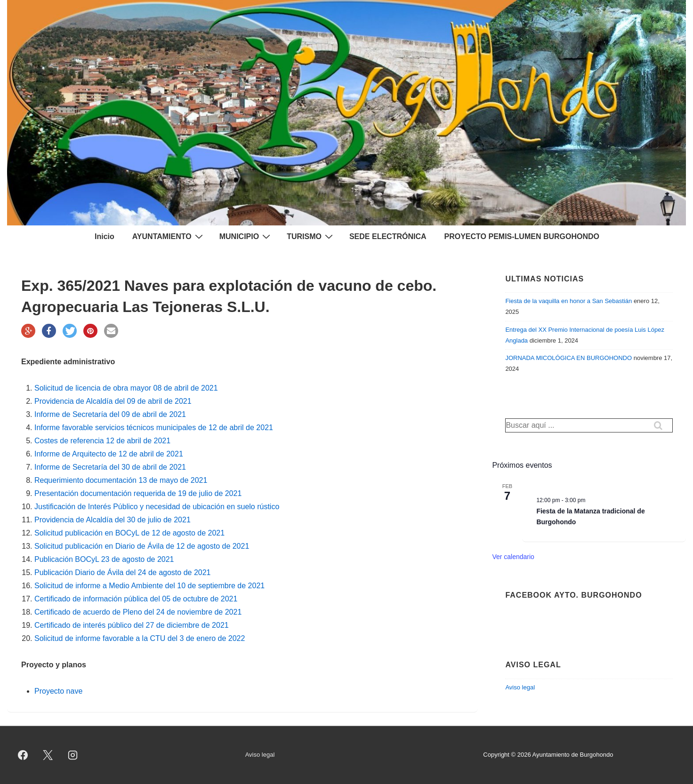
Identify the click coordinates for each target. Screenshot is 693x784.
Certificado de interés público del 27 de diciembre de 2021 (132, 625)
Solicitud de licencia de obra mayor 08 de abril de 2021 (126, 388)
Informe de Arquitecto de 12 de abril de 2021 (109, 454)
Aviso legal (520, 687)
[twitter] (48, 755)
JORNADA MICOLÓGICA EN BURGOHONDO (568, 358)
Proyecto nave (58, 691)
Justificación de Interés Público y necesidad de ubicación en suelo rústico (158, 507)
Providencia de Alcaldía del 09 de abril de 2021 (113, 401)
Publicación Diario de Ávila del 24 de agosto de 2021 (122, 572)
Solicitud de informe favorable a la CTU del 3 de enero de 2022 (140, 638)
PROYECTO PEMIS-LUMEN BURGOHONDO (522, 236)
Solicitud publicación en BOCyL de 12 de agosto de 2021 (129, 533)
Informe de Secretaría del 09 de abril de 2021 (110, 414)
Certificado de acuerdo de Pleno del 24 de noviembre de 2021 (138, 612)
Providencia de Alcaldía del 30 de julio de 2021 (113, 520)
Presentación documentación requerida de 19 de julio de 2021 (138, 493)
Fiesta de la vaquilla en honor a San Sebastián (568, 301)
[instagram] (73, 755)
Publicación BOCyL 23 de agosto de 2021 (104, 559)
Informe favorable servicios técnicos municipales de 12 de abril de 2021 (154, 428)
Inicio (105, 236)
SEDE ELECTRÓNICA (388, 236)
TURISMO (311, 236)
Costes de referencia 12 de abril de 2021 (102, 441)
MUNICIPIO (246, 236)
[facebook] (23, 755)
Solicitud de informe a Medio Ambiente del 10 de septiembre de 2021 (149, 586)
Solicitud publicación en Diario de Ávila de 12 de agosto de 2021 (142, 546)
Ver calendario (513, 557)
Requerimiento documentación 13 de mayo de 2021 (121, 480)
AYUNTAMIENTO (169, 236)
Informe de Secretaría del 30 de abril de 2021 (110, 467)
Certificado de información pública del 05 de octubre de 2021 (136, 599)
